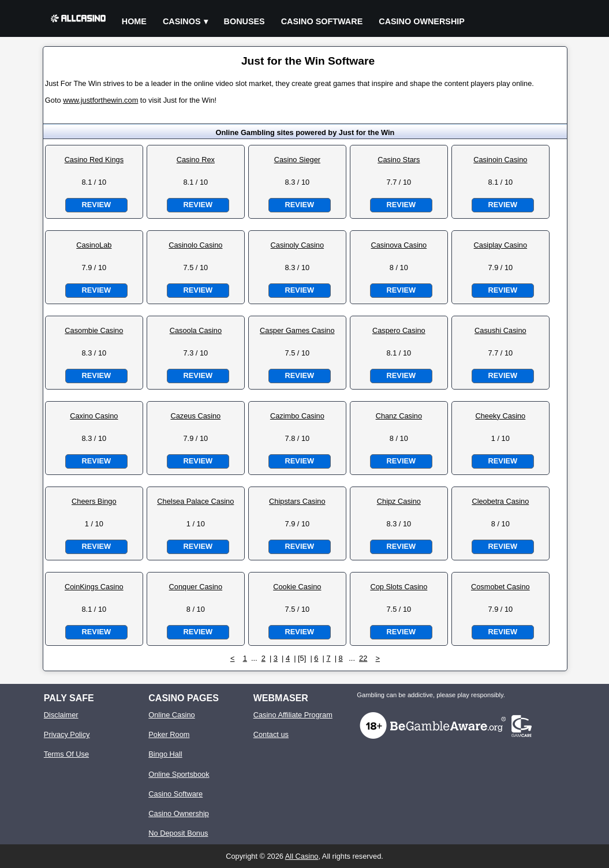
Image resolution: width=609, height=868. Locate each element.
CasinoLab (94, 245)
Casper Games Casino (297, 330)
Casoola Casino (196, 330)
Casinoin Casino (500, 160)
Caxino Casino (94, 416)
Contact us (271, 734)
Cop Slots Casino (399, 587)
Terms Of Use (66, 754)
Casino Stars (399, 160)
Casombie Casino (94, 330)
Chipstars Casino (297, 501)
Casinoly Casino (297, 245)
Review (96, 205)
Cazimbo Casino (297, 416)
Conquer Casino (196, 587)
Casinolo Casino (195, 245)
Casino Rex (196, 160)
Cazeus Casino (195, 416)
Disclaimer (61, 715)
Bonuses (244, 21)
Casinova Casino (399, 245)
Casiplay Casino (500, 245)
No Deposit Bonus (178, 833)
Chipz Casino (399, 501)
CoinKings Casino (94, 587)
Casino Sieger (297, 160)
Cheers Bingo (94, 501)
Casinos (182, 21)
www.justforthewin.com (100, 100)
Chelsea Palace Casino (195, 501)
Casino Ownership (422, 21)
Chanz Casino (399, 416)
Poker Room (169, 734)
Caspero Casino (399, 330)
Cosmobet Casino (500, 587)
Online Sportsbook (179, 774)
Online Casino (171, 715)
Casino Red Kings (94, 160)
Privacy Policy (67, 734)
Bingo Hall (165, 754)
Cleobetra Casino (500, 501)
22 (363, 658)
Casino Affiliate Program (293, 715)
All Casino (302, 856)
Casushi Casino (500, 330)
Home (134, 21)
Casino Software (322, 21)
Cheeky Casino (500, 416)
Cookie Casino (297, 587)
